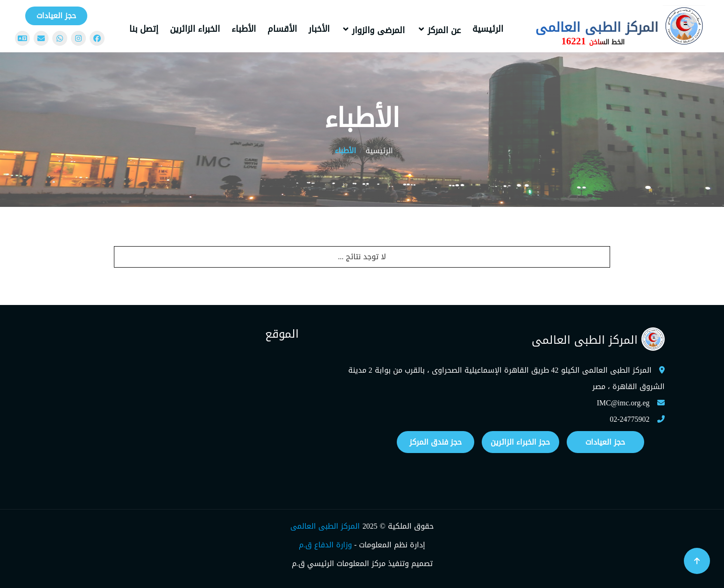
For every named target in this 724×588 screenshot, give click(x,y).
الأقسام (282, 29)
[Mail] (41, 38)
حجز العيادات (56, 16)
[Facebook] (97, 38)
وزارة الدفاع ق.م (325, 545)
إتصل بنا (144, 29)
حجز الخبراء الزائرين (520, 442)
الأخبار (319, 29)
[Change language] (22, 38)
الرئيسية (488, 29)
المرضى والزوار (378, 30)
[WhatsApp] (60, 38)
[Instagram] (78, 38)
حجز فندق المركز (436, 442)
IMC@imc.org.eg (623, 403)
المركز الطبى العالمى (325, 526)
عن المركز (444, 30)
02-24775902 (629, 419)
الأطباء (244, 29)
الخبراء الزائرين (195, 29)
